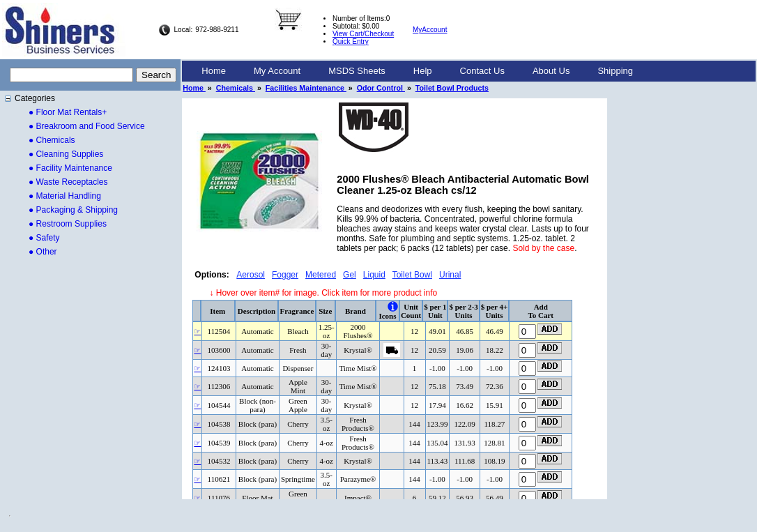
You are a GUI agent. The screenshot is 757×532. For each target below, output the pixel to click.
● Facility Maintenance (70, 168)
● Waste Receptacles (68, 182)
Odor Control (381, 88)
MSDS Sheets (357, 71)
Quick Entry (351, 41)
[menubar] (417, 71)
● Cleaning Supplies (66, 154)
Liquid (374, 275)
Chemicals (236, 88)
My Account (277, 71)
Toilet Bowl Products (452, 88)
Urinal (450, 275)
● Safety (44, 238)
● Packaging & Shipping (73, 210)
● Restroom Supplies (68, 224)
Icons (387, 316)
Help (423, 71)
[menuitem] (214, 71)
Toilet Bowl (412, 275)
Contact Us (482, 71)
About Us (551, 71)
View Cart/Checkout (363, 34)
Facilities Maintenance (306, 88)
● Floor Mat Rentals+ (68, 112)
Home (214, 71)
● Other (43, 252)
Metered (321, 275)
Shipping (615, 71)
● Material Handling (65, 196)
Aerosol (251, 275)
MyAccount (430, 30)
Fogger (285, 275)
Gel (350, 275)
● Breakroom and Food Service (87, 126)
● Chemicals (52, 140)
